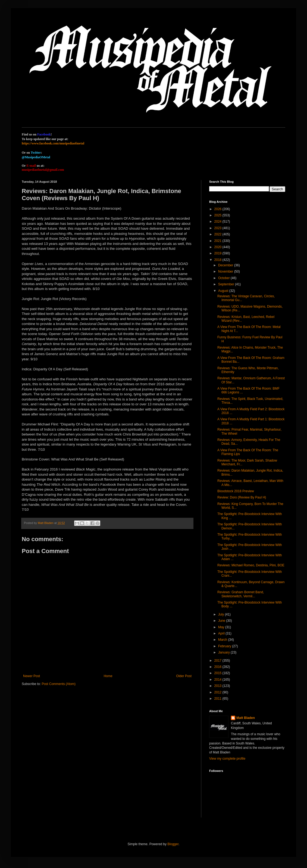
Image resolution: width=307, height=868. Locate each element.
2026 (218, 209)
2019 (218, 253)
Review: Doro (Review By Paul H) (242, 497)
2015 (218, 673)
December (226, 265)
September (227, 284)
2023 (218, 228)
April (222, 633)
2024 (218, 222)
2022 (218, 234)
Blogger (173, 844)
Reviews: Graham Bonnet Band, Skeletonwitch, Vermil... (241, 594)
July (222, 614)
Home (108, 676)
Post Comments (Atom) (59, 684)
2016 (218, 667)
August (224, 291)
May (222, 627)
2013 (218, 686)
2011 (218, 699)
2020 (218, 247)
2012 (218, 692)
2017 (218, 661)
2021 (218, 241)
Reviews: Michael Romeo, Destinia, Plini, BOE (251, 565)
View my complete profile (227, 759)
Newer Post (32, 676)
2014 (218, 680)
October (224, 278)
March (223, 640)
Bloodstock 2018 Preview (236, 491)
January (224, 652)
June (222, 621)
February (225, 646)
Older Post (184, 676)
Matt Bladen (246, 718)
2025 (218, 215)
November (226, 272)
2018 (218, 260)
